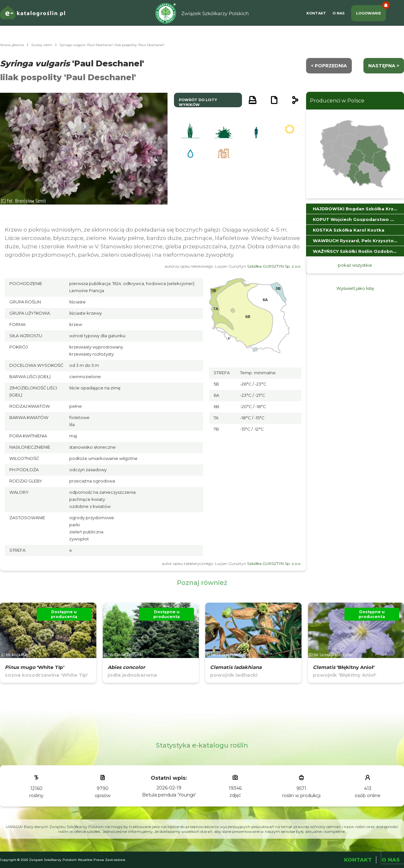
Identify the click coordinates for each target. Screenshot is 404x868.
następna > (384, 66)
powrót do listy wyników (198, 102)
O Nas (339, 13)
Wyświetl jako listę (355, 288)
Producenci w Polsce (337, 101)
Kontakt (316, 13)
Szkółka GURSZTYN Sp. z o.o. (274, 266)
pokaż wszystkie (355, 265)
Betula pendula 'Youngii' (169, 795)
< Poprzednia (329, 66)
